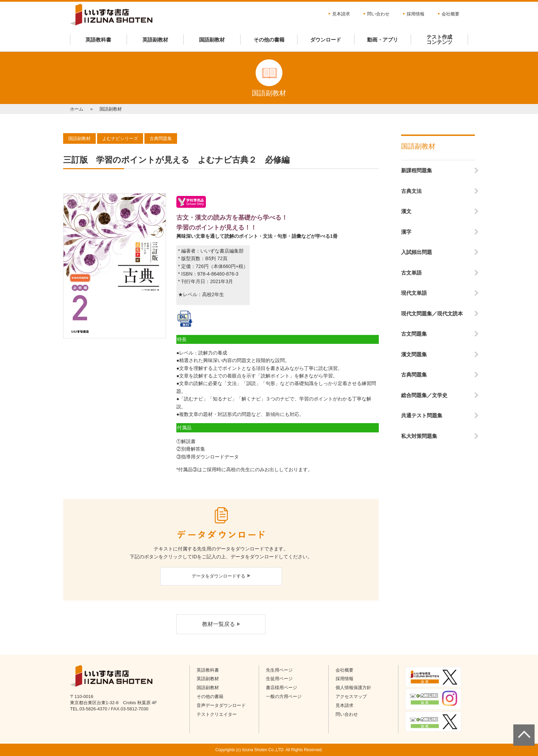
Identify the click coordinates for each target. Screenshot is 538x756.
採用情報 (416, 14)
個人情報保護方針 (353, 688)
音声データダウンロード (221, 705)
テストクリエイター (217, 714)
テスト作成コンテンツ (439, 39)
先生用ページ (279, 670)
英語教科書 (98, 40)
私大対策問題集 (419, 436)
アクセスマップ (351, 696)
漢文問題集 (414, 354)
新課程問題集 (417, 170)
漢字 (406, 232)
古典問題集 (414, 375)
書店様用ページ (282, 688)
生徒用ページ (279, 679)
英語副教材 (155, 40)
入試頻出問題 (417, 252)
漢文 (406, 211)
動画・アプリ (383, 40)
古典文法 (411, 191)
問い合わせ (378, 14)
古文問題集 (414, 334)
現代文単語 (414, 293)
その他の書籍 (269, 40)
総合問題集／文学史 (424, 395)
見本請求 (341, 14)
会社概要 (451, 14)
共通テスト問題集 (422, 415)
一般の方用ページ (284, 696)
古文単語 (411, 273)
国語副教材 (212, 40)
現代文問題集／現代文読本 (432, 313)
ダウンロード (326, 40)
